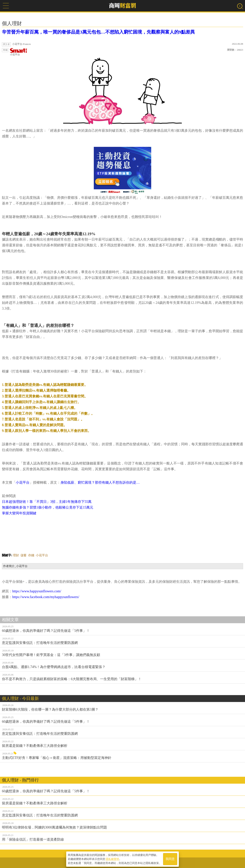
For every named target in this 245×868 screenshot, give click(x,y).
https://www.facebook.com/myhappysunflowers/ (46, 597)
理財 (16, 555)
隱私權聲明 (112, 859)
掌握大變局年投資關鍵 (19, 513)
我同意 (170, 859)
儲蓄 (24, 555)
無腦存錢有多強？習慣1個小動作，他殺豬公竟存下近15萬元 (48, 507)
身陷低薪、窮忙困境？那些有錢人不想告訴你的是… (100, 482)
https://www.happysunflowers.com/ (37, 591)
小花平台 (19, 52)
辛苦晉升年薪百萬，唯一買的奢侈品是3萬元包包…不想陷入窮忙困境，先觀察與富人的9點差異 (98, 32)
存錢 (31, 555)
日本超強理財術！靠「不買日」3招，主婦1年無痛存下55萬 (47, 502)
